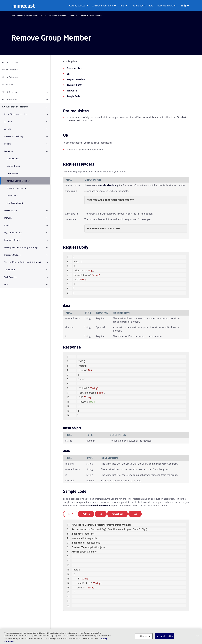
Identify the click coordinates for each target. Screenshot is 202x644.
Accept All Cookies (165, 636)
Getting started (79, 6)
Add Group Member (16, 203)
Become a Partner (167, 6)
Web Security (11, 277)
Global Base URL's (101, 506)
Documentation (33, 16)
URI (68, 74)
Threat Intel (10, 270)
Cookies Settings (144, 636)
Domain (8, 218)
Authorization (108, 185)
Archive (8, 129)
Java (135, 514)
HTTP (70, 514)
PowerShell (117, 514)
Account (8, 122)
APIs (123, 6)
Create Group (13, 159)
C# (101, 514)
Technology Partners (142, 6)
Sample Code (73, 96)
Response (72, 91)
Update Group (13, 166)
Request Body (74, 85)
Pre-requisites (74, 68)
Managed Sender (12, 240)
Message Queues (12, 255)
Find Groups (12, 196)
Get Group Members (16, 188)
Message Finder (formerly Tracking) (21, 247)
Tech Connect (17, 16)
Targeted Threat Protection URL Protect (23, 262)
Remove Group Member (18, 181)
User (7, 284)
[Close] (198, 636)
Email (7, 225)
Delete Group (13, 173)
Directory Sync (11, 210)
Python (86, 514)
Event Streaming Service (16, 114)
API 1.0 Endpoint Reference (55, 16)
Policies (8, 144)
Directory (73, 16)
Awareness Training (14, 136)
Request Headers (76, 79)
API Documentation (104, 6)
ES (185, 6)
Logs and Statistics (13, 233)
